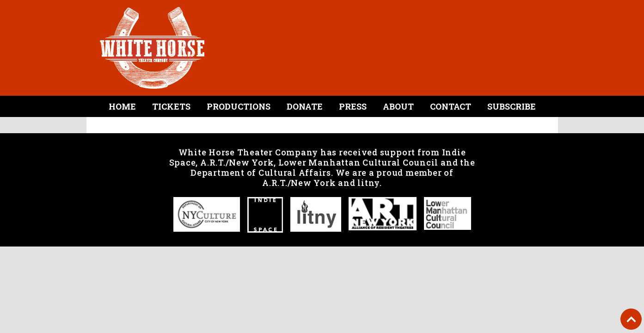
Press (353, 106)
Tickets (171, 106)
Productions (239, 106)
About (398, 106)
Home (122, 106)
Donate (305, 106)
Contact (451, 106)
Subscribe (512, 106)
